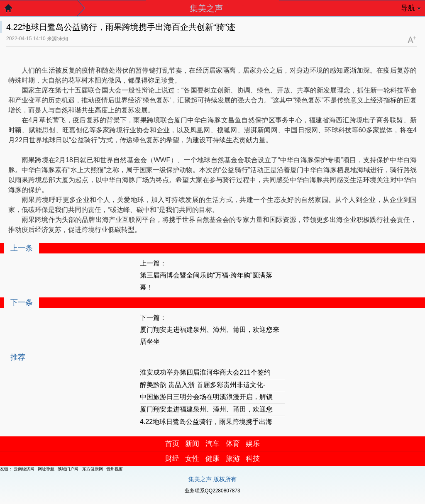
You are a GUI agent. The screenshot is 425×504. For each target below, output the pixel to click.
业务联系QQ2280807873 (212, 491)
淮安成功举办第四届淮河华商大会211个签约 (205, 372)
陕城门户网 (68, 469)
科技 (253, 459)
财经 (172, 459)
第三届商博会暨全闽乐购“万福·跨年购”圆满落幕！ (206, 281)
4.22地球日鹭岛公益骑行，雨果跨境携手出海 (206, 422)
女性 (192, 459)
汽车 (212, 444)
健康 (212, 459)
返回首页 (12, 10)
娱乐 (253, 444)
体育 (233, 444)
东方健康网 (93, 469)
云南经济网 (24, 469)
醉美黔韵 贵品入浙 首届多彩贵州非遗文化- (203, 385)
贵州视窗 (115, 469)
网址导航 (46, 469)
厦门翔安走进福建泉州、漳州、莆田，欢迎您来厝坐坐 (210, 336)
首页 (172, 444)
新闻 (192, 444)
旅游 (233, 459)
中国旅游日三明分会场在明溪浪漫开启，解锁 (206, 397)
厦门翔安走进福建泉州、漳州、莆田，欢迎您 (206, 409)
